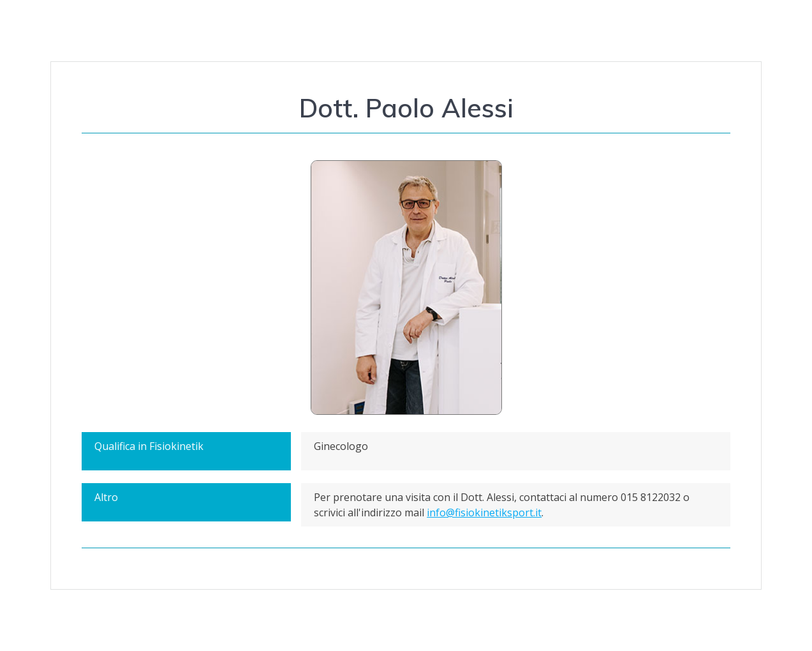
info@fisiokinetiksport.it (484, 513)
